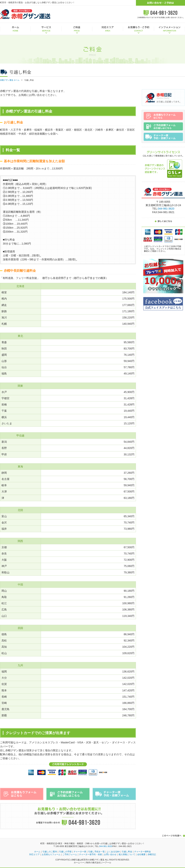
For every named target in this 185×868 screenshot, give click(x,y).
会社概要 (141, 854)
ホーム (15, 29)
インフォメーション (170, 29)
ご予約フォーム (70, 854)
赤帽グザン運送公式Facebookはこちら (163, 304)
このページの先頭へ (173, 836)
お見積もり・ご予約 (139, 29)
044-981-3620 (166, 209)
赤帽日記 (163, 98)
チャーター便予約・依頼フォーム (114, 794)
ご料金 (77, 29)
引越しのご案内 (50, 852)
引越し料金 (127, 852)
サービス (46, 29)
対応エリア (108, 29)
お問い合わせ (110, 854)
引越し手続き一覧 (96, 852)
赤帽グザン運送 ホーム (10, 80)
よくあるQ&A (113, 852)
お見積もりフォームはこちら (22, 794)
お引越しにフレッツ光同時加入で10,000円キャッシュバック (163, 276)
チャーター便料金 (143, 852)
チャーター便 (80, 852)
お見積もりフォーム (51, 854)
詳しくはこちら (163, 221)
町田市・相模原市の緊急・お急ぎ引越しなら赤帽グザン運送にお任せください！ (37, 2)
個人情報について (127, 854)
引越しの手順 (65, 852)
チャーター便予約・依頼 (91, 854)
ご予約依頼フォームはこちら (68, 794)
